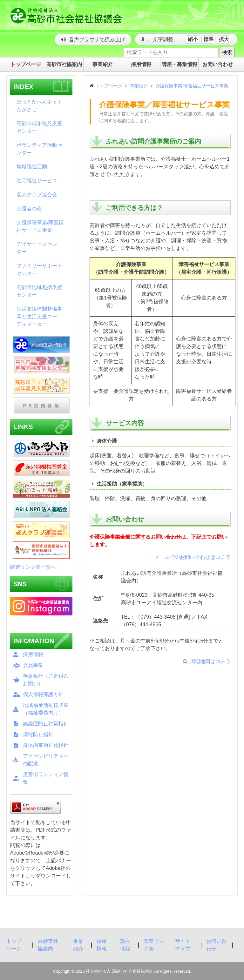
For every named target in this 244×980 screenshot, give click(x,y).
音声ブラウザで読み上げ (97, 40)
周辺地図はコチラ (210, 661)
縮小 (193, 39)
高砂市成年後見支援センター (39, 127)
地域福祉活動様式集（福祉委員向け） (46, 709)
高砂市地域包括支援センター (39, 291)
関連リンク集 (154, 945)
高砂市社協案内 (48, 945)
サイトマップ (183, 945)
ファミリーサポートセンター (39, 269)
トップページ (109, 86)
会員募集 (33, 665)
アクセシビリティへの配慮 (46, 760)
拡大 (224, 39)
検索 (227, 52)
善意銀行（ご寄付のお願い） (46, 680)
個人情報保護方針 (43, 694)
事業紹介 (139, 86)
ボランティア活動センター (39, 149)
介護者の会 (29, 208)
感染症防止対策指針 (46, 724)
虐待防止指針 (38, 734)
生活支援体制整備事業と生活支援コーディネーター (39, 316)
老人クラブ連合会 (37, 195)
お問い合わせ (216, 945)
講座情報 (125, 945)
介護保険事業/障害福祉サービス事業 (40, 226)
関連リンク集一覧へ (33, 567)
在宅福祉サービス (37, 181)
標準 (208, 39)
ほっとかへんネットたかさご (39, 106)
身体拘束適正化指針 (46, 745)
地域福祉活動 (32, 167)
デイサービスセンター (37, 248)
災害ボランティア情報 (46, 778)
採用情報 (33, 654)
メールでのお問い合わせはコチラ (193, 557)
